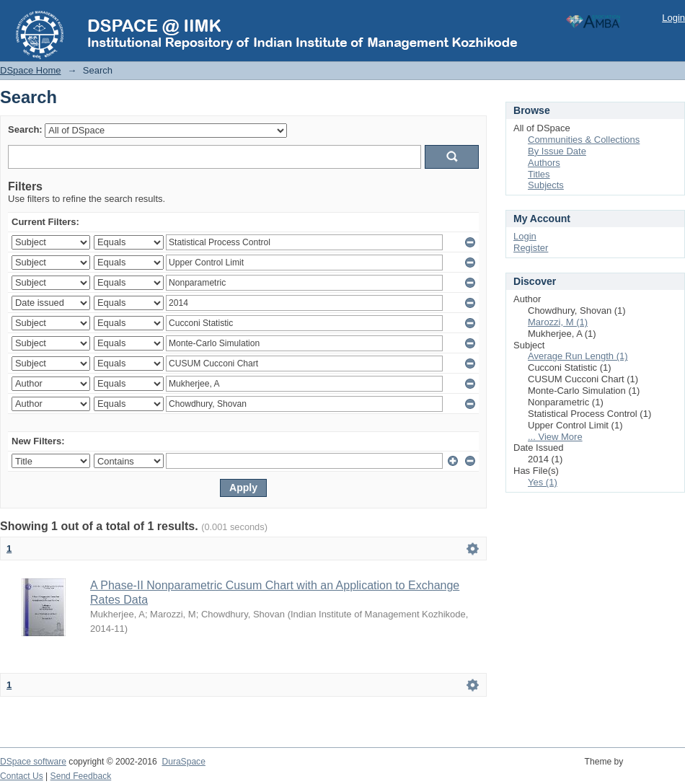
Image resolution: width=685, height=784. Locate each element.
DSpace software (33, 762)
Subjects (546, 185)
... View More (555, 437)
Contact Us (22, 776)
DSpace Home (31, 70)
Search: (25, 129)
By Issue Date (557, 151)
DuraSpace (183, 762)
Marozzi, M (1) (558, 322)
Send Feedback (81, 776)
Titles (539, 174)
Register (531, 248)
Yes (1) (543, 482)
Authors (544, 163)
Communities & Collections (584, 140)
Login (673, 18)
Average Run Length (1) (578, 356)
